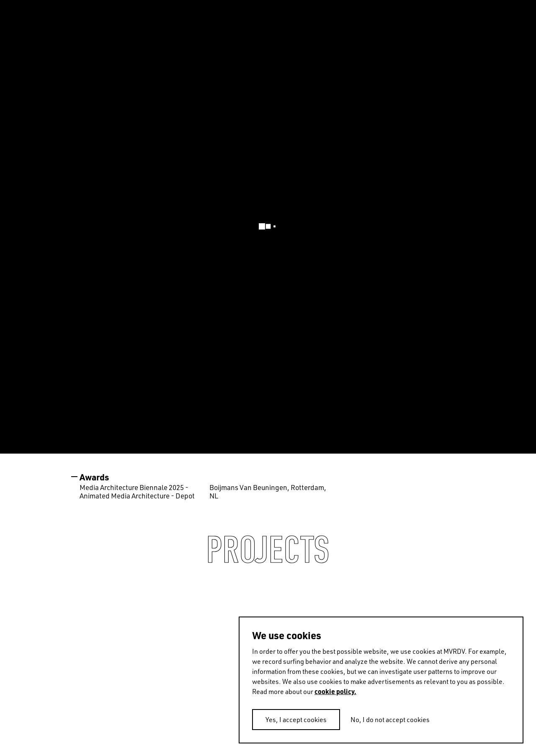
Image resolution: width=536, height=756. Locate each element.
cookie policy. (335, 691)
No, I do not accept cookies (390, 720)
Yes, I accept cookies (296, 720)
